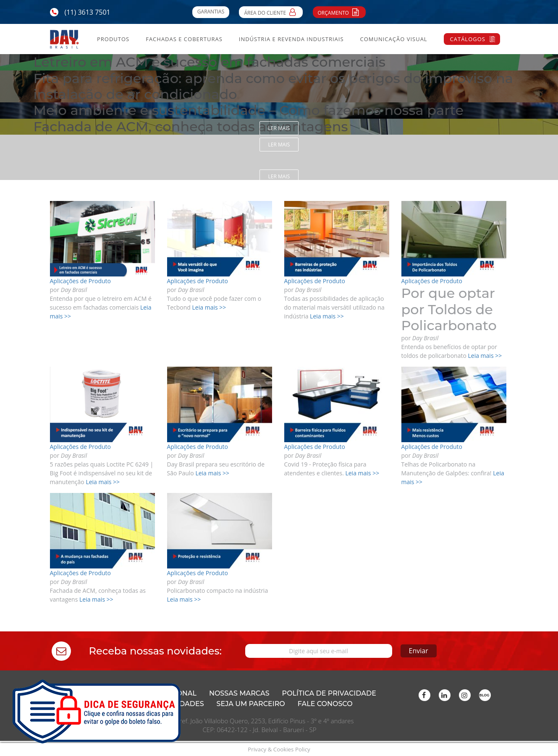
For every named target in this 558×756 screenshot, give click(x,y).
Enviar (419, 651)
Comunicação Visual (393, 39)
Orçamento (339, 12)
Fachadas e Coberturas (184, 39)
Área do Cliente (271, 12)
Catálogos (468, 39)
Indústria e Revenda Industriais (291, 39)
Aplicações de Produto (80, 281)
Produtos (113, 39)
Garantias (211, 12)
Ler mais (279, 128)
